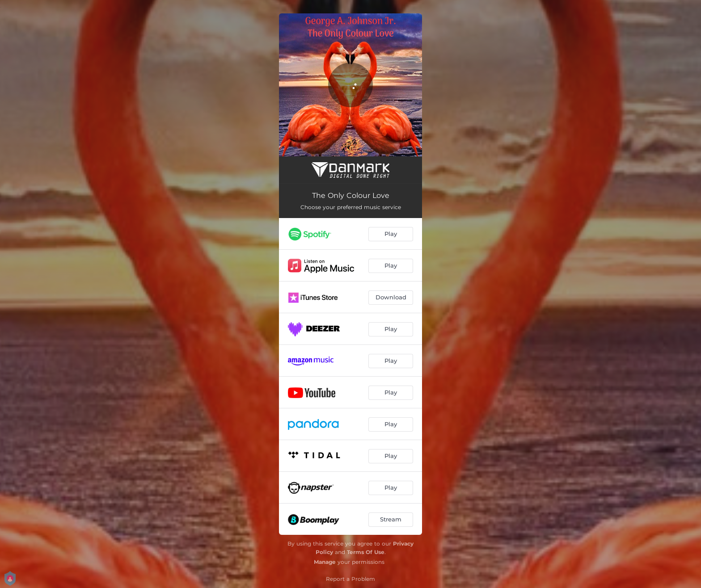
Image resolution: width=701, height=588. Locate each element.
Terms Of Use (366, 552)
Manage (325, 562)
